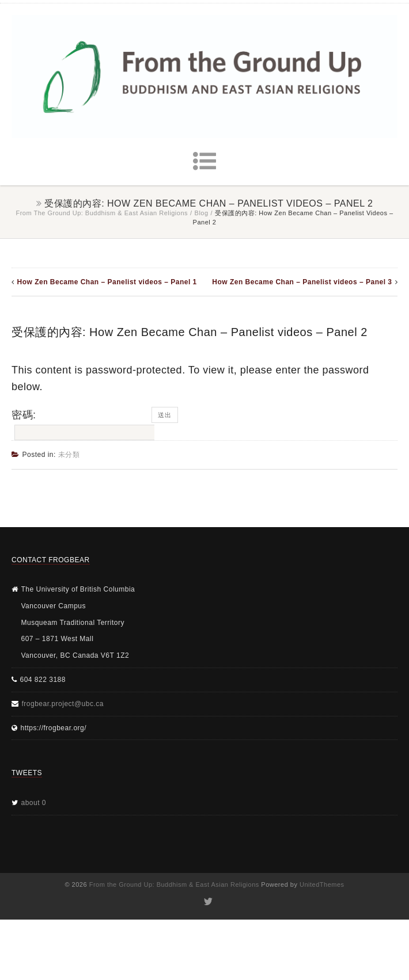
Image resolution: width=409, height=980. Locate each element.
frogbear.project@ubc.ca (63, 704)
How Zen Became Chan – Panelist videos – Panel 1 (107, 282)
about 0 (34, 803)
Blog (202, 213)
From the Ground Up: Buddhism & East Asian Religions (102, 213)
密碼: (82, 425)
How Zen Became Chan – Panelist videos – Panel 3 (302, 282)
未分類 (69, 455)
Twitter (208, 902)
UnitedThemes (322, 884)
